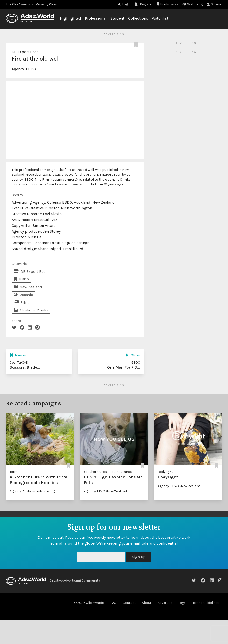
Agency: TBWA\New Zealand (179, 486)
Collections (138, 18)
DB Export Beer (25, 52)
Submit (214, 4)
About (147, 603)
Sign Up (139, 557)
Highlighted (71, 18)
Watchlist (160, 18)
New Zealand (28, 287)
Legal (183, 603)
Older (133, 355)
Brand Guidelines (206, 603)
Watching (192, 4)
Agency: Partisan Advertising (32, 491)
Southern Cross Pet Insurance (108, 472)
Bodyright (165, 472)
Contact (129, 603)
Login (124, 4)
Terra (14, 472)
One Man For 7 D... (124, 367)
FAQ (113, 603)
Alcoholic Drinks (31, 310)
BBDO (31, 69)
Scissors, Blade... (25, 367)
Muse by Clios (46, 4)
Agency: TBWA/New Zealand (105, 491)
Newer (18, 355)
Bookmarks (168, 4)
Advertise (165, 603)
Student (117, 18)
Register (144, 4)
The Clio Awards (18, 4)
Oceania (23, 295)
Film (21, 302)
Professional (96, 18)
